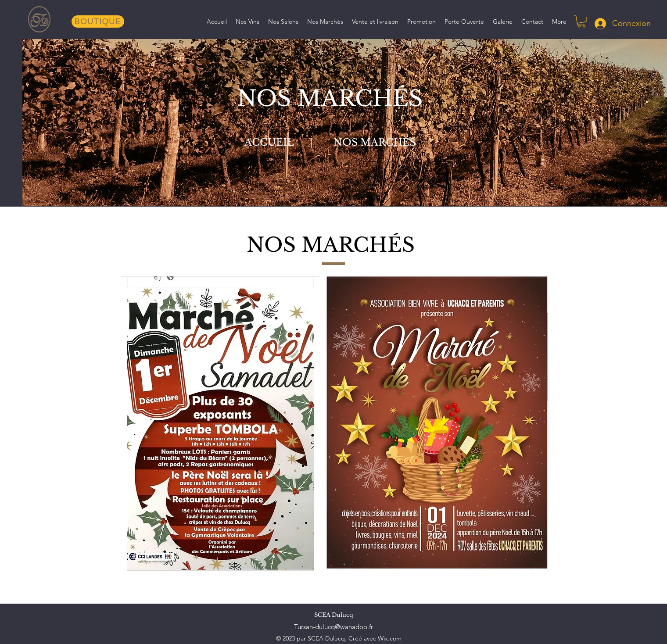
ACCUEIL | (286, 142)
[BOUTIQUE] (98, 21)
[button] (581, 21)
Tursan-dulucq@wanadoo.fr (333, 627)
